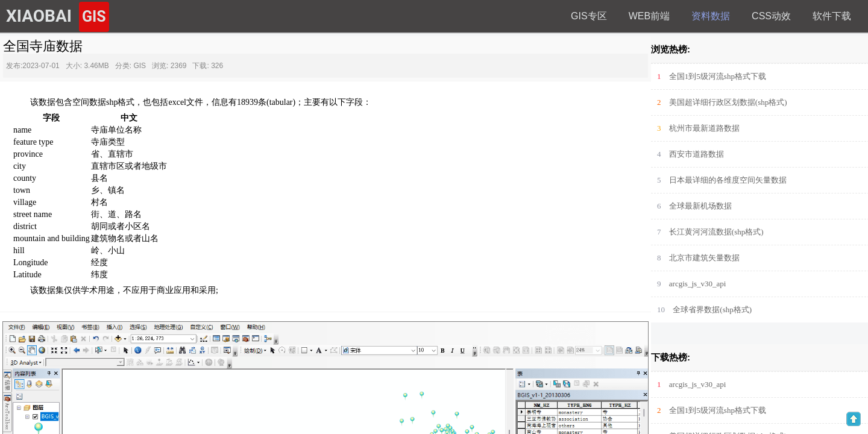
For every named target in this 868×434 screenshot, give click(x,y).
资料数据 (711, 16)
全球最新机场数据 (700, 206)
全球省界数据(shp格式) (712, 310)
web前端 (649, 16)
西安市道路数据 (697, 154)
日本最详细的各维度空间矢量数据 (728, 180)
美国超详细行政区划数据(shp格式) (728, 102)
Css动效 (771, 16)
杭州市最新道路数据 (704, 128)
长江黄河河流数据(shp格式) (716, 232)
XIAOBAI (58, 17)
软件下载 (832, 16)
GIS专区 (589, 16)
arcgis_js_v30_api (698, 284)
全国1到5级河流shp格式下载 (718, 76)
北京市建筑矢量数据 (704, 258)
